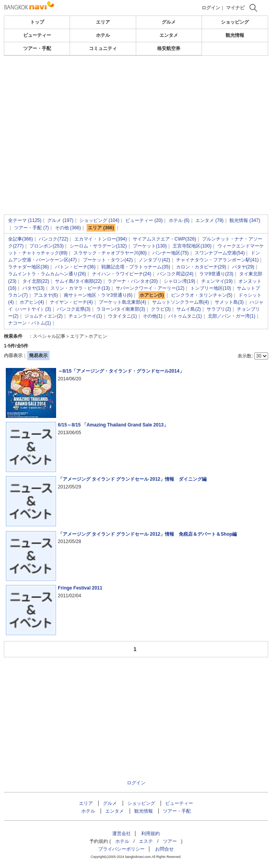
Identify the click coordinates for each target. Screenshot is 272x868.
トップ (37, 22)
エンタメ (169, 35)
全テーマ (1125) (25, 220)
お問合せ (164, 849)
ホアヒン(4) (32, 302)
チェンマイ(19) (217, 281)
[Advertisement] (136, 114)
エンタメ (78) (210, 220)
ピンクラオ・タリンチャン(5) (202, 295)
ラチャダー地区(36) (28, 267)
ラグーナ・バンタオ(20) (133, 281)
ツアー (170, 841)
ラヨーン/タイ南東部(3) (121, 309)
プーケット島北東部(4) (122, 302)
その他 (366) (68, 228)
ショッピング (235, 22)
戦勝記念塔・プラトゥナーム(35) (136, 267)
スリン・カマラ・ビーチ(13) (80, 288)
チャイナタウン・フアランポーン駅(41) (217, 260)
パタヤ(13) (33, 288)
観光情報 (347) (245, 220)
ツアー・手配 (37, 48)
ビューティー (37, 35)
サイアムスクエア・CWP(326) (164, 239)
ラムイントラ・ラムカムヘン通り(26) (47, 274)
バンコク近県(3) (74, 309)
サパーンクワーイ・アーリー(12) (150, 288)
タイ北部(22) (36, 281)
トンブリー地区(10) (211, 288)
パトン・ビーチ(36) (75, 267)
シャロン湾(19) (179, 281)
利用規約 (151, 834)
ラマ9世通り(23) (216, 274)
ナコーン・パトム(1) (30, 323)
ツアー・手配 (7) (31, 228)
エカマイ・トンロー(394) (101, 239)
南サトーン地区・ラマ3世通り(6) (98, 295)
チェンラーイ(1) (85, 316)
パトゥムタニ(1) (185, 316)
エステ (146, 841)
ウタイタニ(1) (122, 316)
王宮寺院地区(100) (192, 246)
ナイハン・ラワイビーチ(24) (122, 274)
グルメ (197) (60, 220)
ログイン (211, 8)
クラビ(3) (161, 309)
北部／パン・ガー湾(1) (232, 316)
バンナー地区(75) (170, 253)
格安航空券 (169, 48)
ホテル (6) (179, 220)
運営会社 (121, 834)
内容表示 (13, 356)
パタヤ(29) (243, 267)
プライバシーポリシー (121, 849)
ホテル (103, 35)
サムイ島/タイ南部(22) (78, 281)
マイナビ (235, 8)
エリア (103, 22)
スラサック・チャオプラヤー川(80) (110, 253)
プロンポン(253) (46, 246)
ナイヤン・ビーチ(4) (71, 302)
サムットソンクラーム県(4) (180, 302)
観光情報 (235, 35)
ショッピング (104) (99, 220)
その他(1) (153, 316)
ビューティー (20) (144, 220)
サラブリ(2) (219, 309)
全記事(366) (21, 239)
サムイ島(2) (189, 309)
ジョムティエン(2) (44, 316)
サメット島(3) (229, 302)
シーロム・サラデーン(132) (98, 246)
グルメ (169, 22)
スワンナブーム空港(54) (220, 253)
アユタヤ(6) (46, 295)
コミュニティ (103, 48)
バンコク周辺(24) (175, 274)
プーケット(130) (150, 246)
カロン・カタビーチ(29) (201, 267)
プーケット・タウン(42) (108, 260)
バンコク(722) (53, 239)
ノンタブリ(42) (154, 260)
